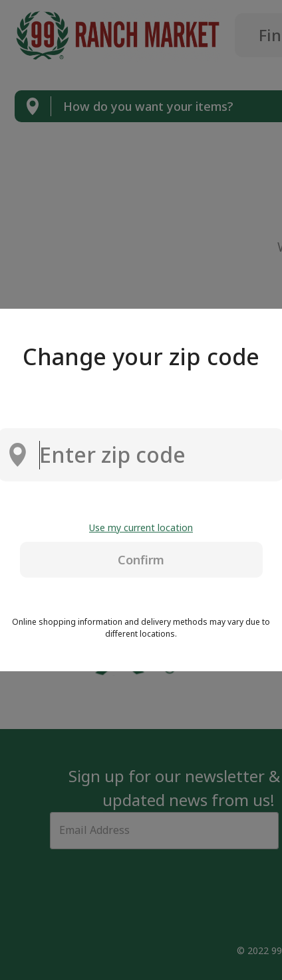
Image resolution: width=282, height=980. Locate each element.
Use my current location (141, 528)
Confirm (141, 560)
